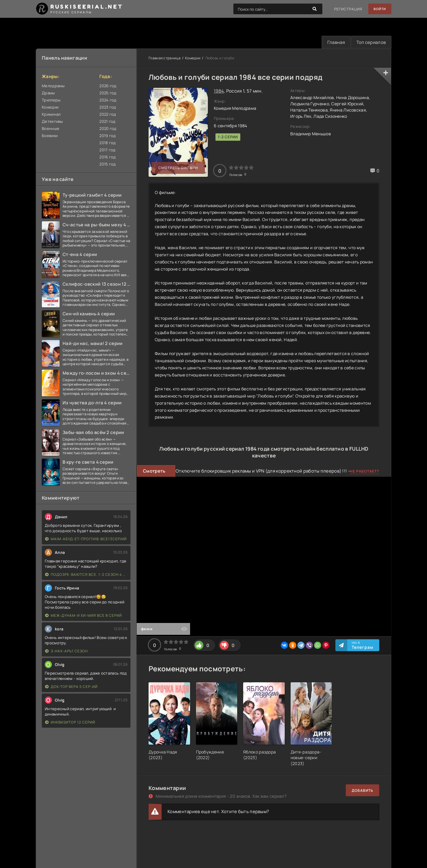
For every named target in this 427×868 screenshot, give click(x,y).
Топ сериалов (370, 42)
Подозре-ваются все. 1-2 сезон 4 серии (86, 575)
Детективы (52, 122)
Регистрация (346, 9)
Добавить (363, 791)
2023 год (108, 107)
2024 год (108, 100)
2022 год (108, 115)
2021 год (107, 122)
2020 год (108, 129)
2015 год (107, 164)
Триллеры (51, 100)
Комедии (50, 107)
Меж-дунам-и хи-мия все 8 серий (83, 616)
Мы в (363, 646)
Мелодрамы (53, 86)
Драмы (48, 93)
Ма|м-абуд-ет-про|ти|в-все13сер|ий (86, 539)
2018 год (107, 143)
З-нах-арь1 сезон (66, 651)
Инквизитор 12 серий (70, 722)
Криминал (51, 115)
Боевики (50, 136)
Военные (51, 129)
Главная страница (165, 58)
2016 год (107, 157)
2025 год (108, 93)
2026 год (108, 86)
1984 (219, 91)
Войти (379, 9)
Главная (334, 42)
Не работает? (365, 472)
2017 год (107, 150)
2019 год (107, 136)
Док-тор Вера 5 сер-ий (71, 687)
